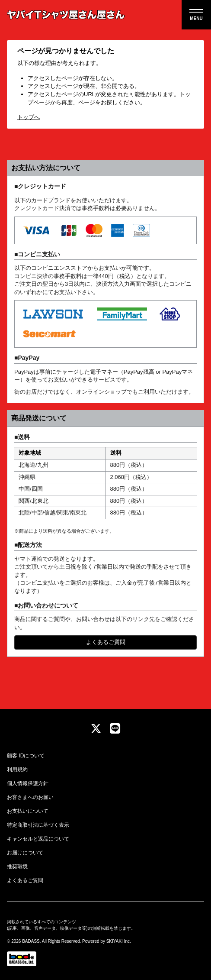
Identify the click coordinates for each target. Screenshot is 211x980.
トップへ (29, 117)
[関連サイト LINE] (115, 729)
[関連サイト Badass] (22, 959)
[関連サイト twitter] (96, 729)
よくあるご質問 (106, 642)
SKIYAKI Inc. (119, 941)
